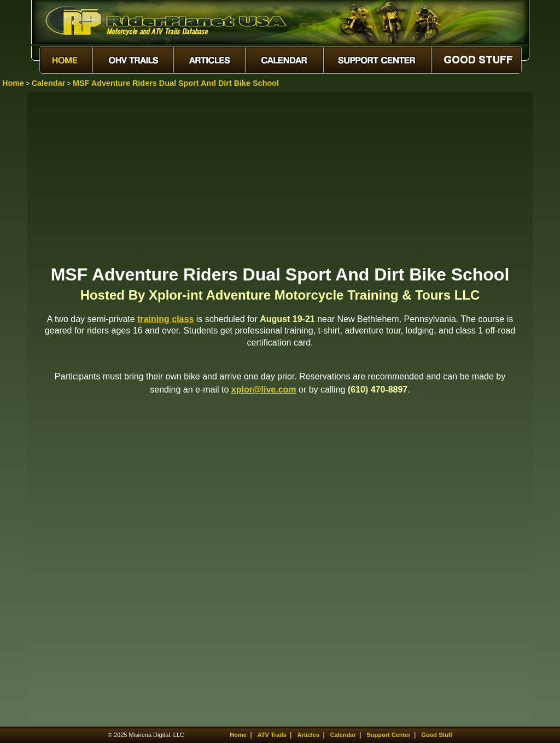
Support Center (389, 735)
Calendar (49, 83)
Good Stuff (437, 735)
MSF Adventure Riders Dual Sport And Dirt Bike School (176, 83)
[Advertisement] (280, 178)
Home (13, 83)
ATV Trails (272, 735)
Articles (308, 735)
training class (165, 319)
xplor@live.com (264, 390)
